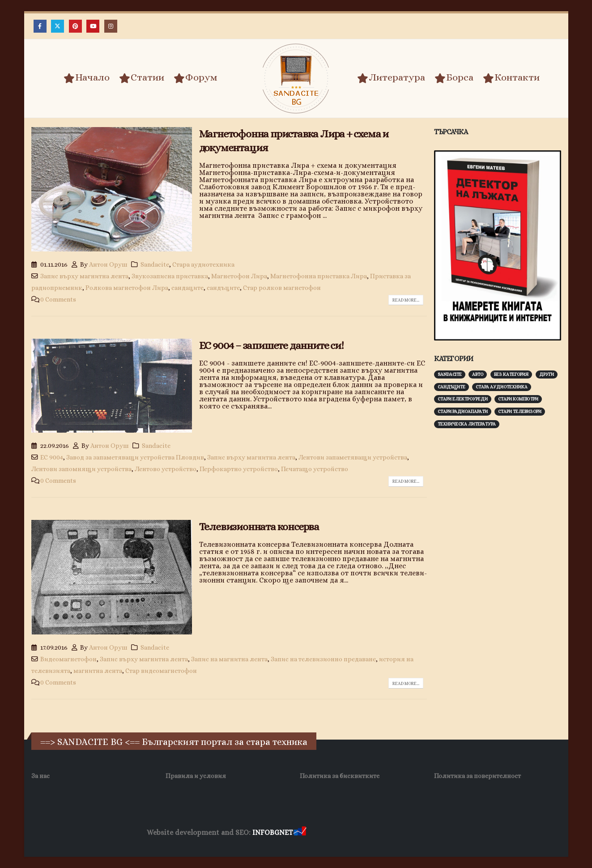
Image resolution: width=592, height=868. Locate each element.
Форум (196, 78)
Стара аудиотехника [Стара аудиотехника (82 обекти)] (502, 387)
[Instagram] (111, 26)
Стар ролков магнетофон (282, 288)
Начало (87, 78)
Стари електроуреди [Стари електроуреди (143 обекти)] (463, 399)
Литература (391, 78)
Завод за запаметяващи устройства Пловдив (135, 457)
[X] (57, 26)
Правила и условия (196, 776)
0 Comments (58, 299)
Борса (454, 78)
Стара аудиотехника (203, 264)
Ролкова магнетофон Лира (127, 288)
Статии (142, 78)
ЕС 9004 (52, 457)
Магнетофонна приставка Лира (319, 276)
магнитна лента (98, 671)
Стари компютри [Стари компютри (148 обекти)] (518, 399)
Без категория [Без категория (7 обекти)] (511, 374)
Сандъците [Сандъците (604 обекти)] (451, 387)
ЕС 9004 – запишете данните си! (271, 345)
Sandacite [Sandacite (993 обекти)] (450, 374)
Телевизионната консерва (259, 527)
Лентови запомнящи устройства (81, 469)
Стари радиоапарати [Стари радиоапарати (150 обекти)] (463, 411)
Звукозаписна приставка (170, 276)
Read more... (406, 300)
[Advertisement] (501, 575)
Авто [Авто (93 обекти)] (478, 374)
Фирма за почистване (410, 833)
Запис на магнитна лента (229, 659)
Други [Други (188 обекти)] (547, 374)
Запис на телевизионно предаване (323, 659)
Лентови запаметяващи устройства (353, 457)
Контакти (511, 78)
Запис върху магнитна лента (84, 276)
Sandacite (155, 264)
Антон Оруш (108, 264)
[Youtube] (93, 26)
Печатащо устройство (315, 469)
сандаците (187, 288)
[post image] (112, 189)
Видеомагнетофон (68, 659)
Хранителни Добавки (340, 833)
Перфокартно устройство (239, 469)
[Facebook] (40, 26)
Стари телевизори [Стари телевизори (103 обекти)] (520, 411)
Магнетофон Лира (239, 276)
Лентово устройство (166, 469)
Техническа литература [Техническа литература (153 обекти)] (467, 424)
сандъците (223, 288)
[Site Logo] (296, 79)
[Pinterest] (75, 26)
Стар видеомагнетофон (161, 671)
